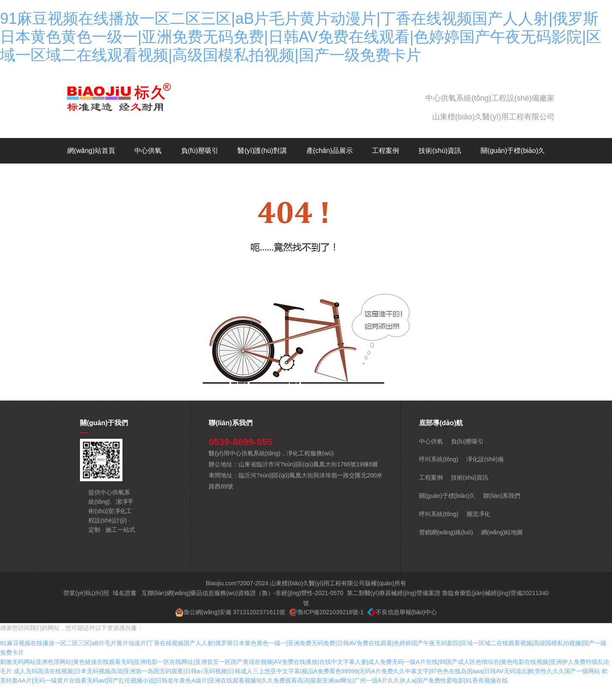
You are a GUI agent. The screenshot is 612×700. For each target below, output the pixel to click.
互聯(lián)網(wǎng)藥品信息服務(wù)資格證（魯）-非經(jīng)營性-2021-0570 (242, 608)
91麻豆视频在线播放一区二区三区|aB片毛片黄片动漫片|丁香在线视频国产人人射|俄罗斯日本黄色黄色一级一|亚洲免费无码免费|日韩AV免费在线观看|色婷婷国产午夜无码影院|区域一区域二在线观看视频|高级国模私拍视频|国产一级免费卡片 (301, 37)
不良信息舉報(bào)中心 (407, 627)
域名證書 (125, 608)
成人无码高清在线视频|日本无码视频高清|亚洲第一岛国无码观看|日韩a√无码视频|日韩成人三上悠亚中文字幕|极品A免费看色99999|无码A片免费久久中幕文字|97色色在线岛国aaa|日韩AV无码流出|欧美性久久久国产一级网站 (307, 686)
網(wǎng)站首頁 (91, 151)
